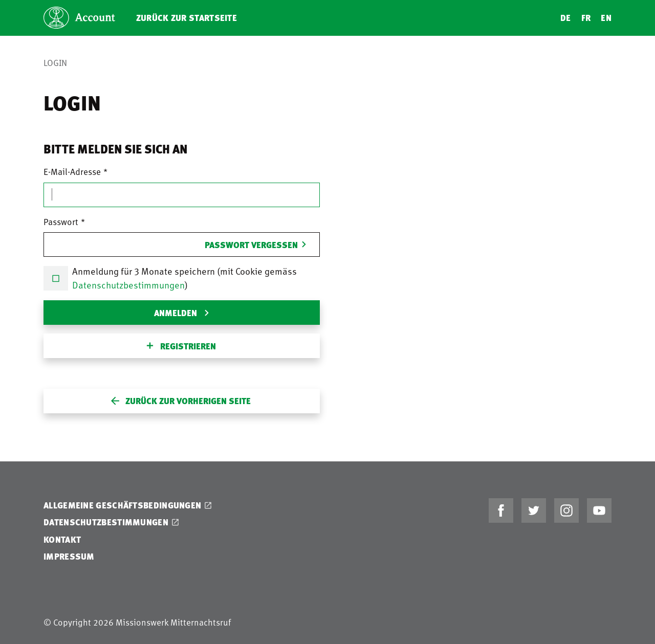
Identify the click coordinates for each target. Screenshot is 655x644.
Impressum (69, 556)
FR (586, 18)
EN (606, 18)
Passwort (61, 221)
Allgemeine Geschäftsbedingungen (122, 505)
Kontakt (62, 539)
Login (55, 62)
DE (566, 18)
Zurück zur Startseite (187, 18)
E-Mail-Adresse (72, 171)
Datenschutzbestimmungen (128, 285)
